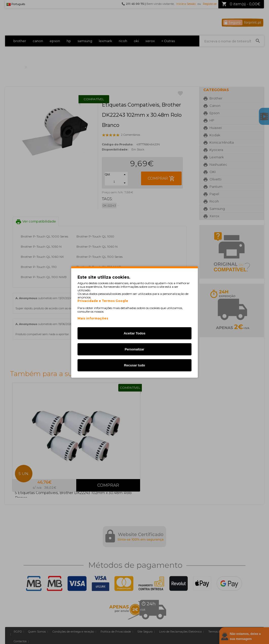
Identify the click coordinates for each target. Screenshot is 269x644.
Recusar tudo (134, 365)
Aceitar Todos (134, 333)
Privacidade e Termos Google (103, 301)
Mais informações (93, 318)
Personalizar (134, 349)
